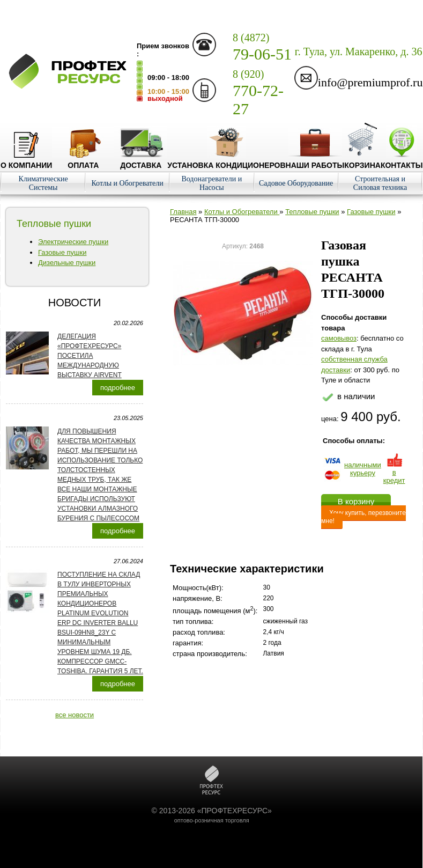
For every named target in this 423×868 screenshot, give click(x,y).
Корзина (362, 161)
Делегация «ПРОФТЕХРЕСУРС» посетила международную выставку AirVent (90, 356)
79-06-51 (262, 47)
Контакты (402, 161)
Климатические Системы (43, 183)
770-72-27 (258, 93)
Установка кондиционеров (226, 161)
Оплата (83, 161)
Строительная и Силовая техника (380, 183)
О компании (26, 161)
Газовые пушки (62, 252)
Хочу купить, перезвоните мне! (363, 517)
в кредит (394, 472)
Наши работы (315, 161)
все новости (75, 715)
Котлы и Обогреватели (127, 183)
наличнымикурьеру (363, 469)
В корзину (356, 501)
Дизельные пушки (67, 263)
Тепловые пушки (312, 212)
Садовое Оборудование (296, 183)
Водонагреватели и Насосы (211, 183)
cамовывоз (339, 338)
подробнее (118, 388)
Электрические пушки (73, 242)
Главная (183, 212)
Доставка (141, 161)
